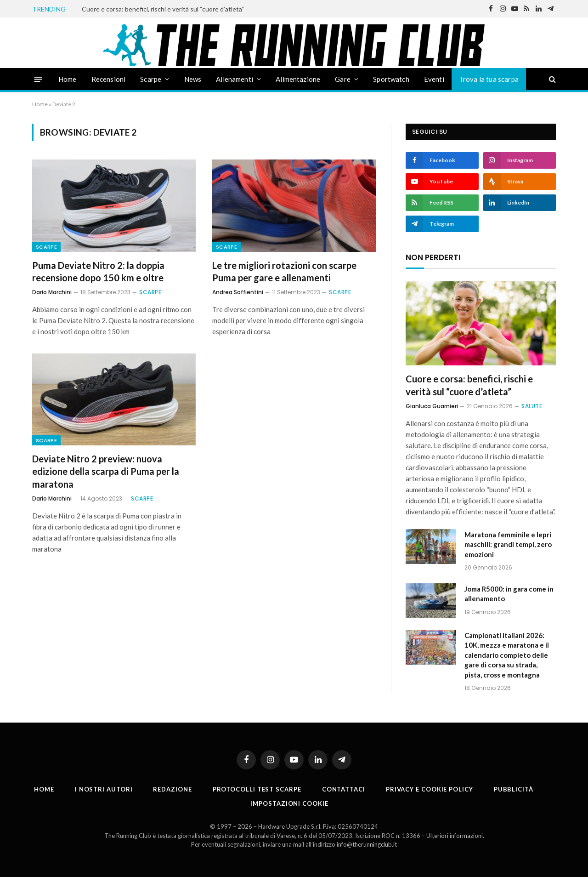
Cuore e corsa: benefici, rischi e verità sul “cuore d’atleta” (163, 9)
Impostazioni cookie (289, 803)
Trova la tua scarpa (489, 79)
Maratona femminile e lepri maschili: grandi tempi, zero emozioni (508, 544)
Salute (532, 406)
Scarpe (151, 79)
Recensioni (109, 79)
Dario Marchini (52, 292)
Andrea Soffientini (238, 292)
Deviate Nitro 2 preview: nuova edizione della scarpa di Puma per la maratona (106, 471)
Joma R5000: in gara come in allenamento (509, 594)
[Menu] (38, 79)
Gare (343, 79)
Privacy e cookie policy (430, 789)
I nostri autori (104, 789)
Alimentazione (298, 79)
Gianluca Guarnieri (432, 406)
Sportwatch (391, 79)
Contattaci (344, 789)
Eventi (434, 79)
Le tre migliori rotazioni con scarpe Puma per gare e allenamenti (284, 271)
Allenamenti (235, 79)
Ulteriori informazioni (455, 836)
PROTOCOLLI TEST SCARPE (257, 789)
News (193, 79)
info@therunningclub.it (367, 844)
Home (68, 79)
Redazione (172, 789)
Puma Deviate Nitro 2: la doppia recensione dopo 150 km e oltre (98, 271)
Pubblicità (514, 789)
